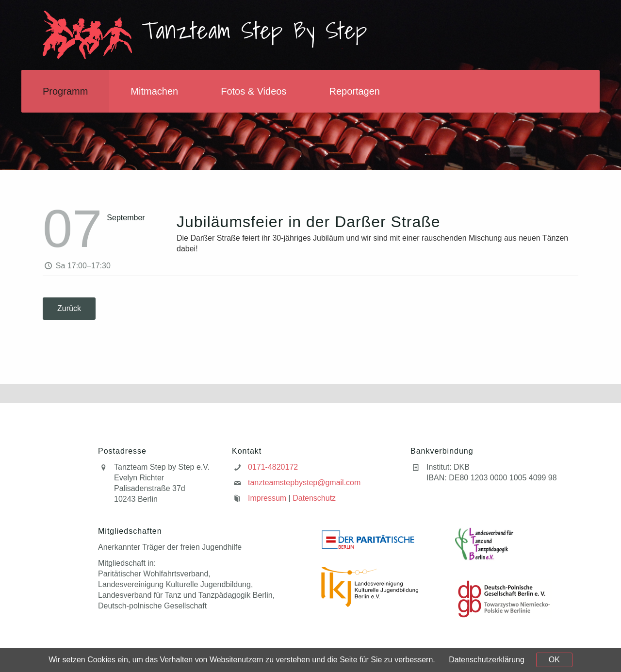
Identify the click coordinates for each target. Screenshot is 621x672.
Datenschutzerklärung (487, 660)
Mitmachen (154, 91)
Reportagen (354, 91)
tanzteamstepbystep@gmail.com (304, 483)
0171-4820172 (273, 467)
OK (554, 660)
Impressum (267, 498)
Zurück (69, 308)
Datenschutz (314, 498)
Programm (65, 91)
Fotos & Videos (253, 91)
